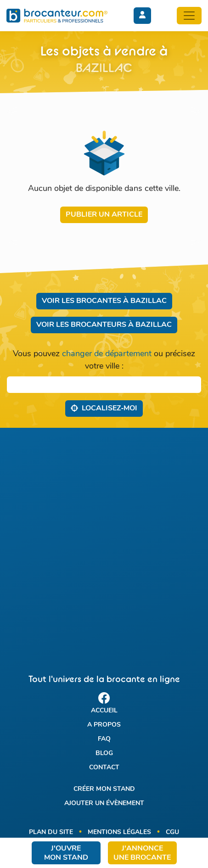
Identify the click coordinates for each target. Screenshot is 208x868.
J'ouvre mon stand (66, 853)
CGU (172, 832)
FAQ (104, 739)
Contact (104, 768)
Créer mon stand (104, 789)
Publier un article (104, 215)
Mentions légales (119, 832)
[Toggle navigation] (189, 16)
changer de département (107, 354)
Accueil (104, 711)
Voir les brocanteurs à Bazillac (104, 325)
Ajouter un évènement (104, 804)
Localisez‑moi (104, 408)
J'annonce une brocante (142, 853)
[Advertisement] (104, 543)
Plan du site (51, 832)
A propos (104, 725)
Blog (104, 753)
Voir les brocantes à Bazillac (104, 301)
